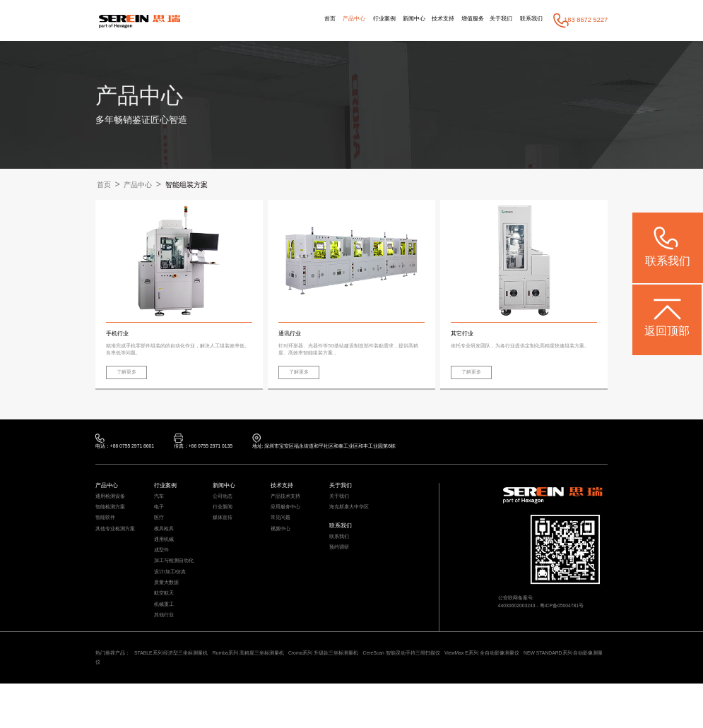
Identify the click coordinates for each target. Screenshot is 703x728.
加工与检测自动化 (177, 587)
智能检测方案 (112, 522)
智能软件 (107, 535)
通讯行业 (291, 335)
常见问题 (282, 535)
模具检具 (165, 548)
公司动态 (224, 508)
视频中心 (282, 548)
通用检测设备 (112, 508)
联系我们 (529, 20)
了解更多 (131, 376)
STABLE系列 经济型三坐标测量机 (183, 694)
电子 (160, 522)
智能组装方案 (201, 185)
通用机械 (165, 561)
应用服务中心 (288, 522)
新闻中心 (396, 20)
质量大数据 (168, 614)
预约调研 (341, 569)
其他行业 (165, 654)
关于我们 (495, 20)
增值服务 (462, 20)
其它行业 (463, 335)
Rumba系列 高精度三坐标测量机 (273, 694)
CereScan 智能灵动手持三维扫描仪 (451, 694)
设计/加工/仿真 (173, 601)
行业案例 (361, 20)
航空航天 (165, 627)
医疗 (160, 535)
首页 (300, 20)
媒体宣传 (224, 535)
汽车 (160, 508)
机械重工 (165, 640)
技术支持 (428, 20)
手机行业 (119, 335)
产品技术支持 (288, 508)
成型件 (163, 575)
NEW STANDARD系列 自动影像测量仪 (151, 705)
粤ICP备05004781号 (575, 619)
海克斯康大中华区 (352, 522)
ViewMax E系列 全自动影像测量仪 (545, 694)
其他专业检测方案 (118, 548)
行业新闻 (224, 522)
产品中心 (327, 20)
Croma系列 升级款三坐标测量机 (360, 694)
